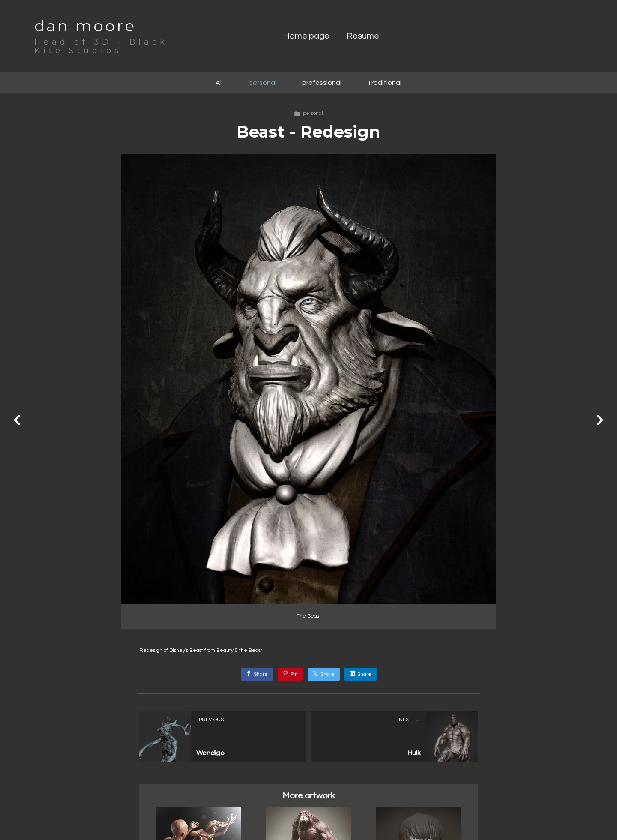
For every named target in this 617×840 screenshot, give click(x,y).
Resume (363, 36)
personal (262, 83)
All (219, 83)
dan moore (85, 26)
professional (322, 83)
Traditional (384, 83)
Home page (307, 36)
